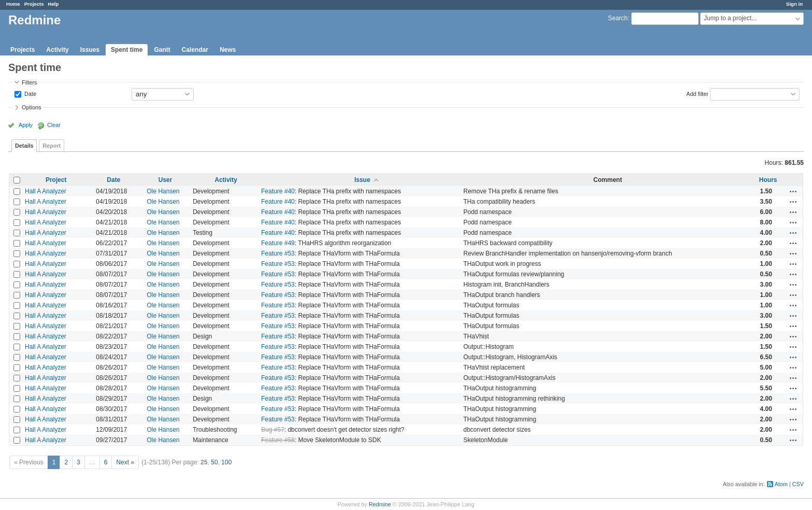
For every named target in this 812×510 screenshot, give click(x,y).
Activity (57, 50)
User (165, 180)
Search (618, 18)
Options (31, 107)
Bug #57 (273, 430)
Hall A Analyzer (46, 191)
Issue (362, 180)
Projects (34, 4)
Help (54, 4)
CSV (798, 484)
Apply (26, 125)
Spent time (127, 50)
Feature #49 (278, 243)
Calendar (195, 50)
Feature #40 (278, 191)
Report (52, 146)
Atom (781, 484)
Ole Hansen (163, 191)
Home (13, 4)
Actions (793, 191)
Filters (29, 82)
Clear (54, 125)
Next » (125, 462)
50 (214, 462)
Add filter (697, 93)
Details (24, 146)
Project (56, 180)
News (228, 50)
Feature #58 (278, 440)
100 (226, 462)
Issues (90, 50)
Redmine (380, 504)
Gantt (162, 50)
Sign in (794, 4)
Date (30, 93)
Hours (768, 180)
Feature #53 (278, 253)
